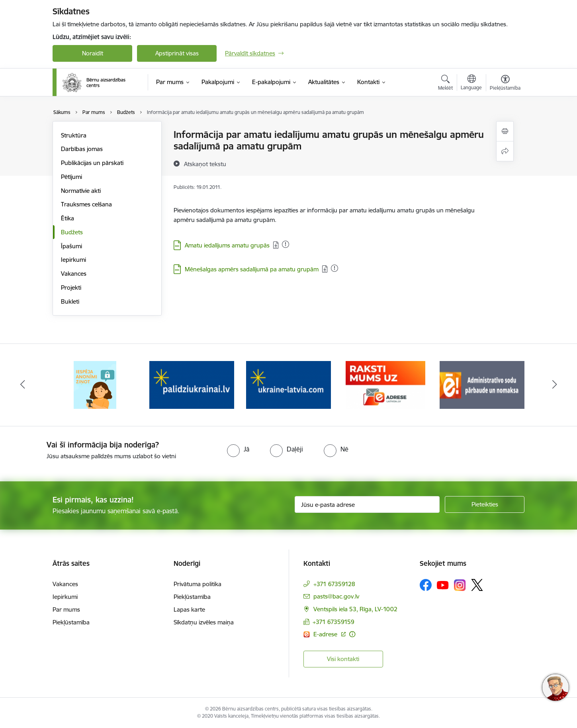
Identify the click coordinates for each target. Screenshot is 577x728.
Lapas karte (189, 609)
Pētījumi (71, 177)
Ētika (67, 218)
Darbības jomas (82, 149)
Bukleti (70, 301)
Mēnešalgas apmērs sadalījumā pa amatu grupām (252, 269)
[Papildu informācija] (352, 634)
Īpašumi (71, 246)
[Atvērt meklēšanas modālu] (445, 84)
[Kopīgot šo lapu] (505, 151)
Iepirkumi (73, 260)
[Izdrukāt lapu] (505, 131)
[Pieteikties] (485, 504)
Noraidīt (93, 53)
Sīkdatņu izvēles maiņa (204, 622)
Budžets (72, 232)
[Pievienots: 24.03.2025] (286, 244)
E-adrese (326, 634)
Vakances (74, 274)
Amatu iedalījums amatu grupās (227, 245)
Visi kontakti (343, 659)
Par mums (66, 609)
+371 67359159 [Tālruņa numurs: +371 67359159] (333, 622)
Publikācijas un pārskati (92, 163)
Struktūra (74, 135)
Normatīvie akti (81, 191)
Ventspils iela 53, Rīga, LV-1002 (355, 609)
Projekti (71, 287)
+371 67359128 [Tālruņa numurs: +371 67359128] (334, 584)
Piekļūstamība (71, 622)
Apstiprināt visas (177, 53)
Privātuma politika (198, 584)
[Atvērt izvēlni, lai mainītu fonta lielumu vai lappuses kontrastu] (505, 84)
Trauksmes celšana (86, 204)
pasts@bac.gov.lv (336, 596)
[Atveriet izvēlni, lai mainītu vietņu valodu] (471, 83)
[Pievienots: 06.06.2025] (334, 268)
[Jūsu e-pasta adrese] (367, 504)
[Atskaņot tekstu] (205, 164)
